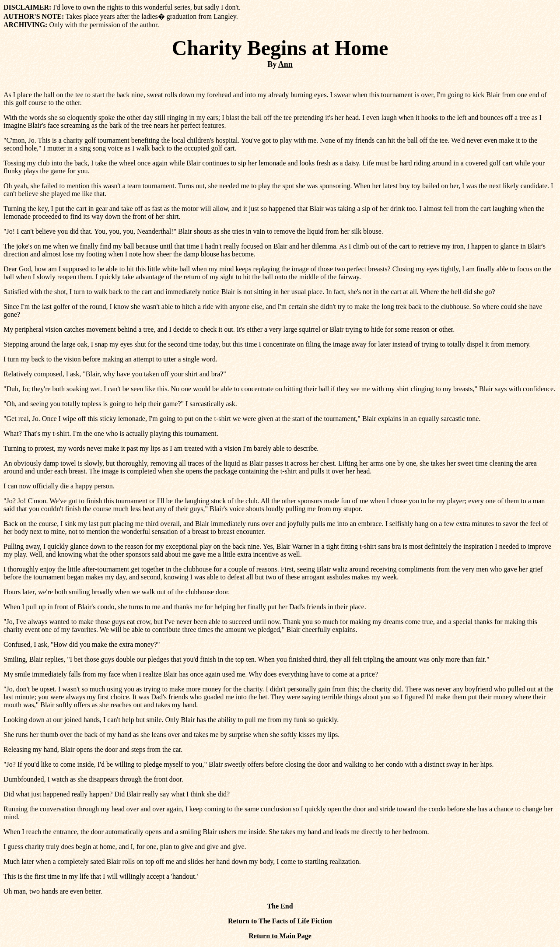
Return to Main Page (280, 936)
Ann (285, 64)
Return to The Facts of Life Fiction (280, 921)
